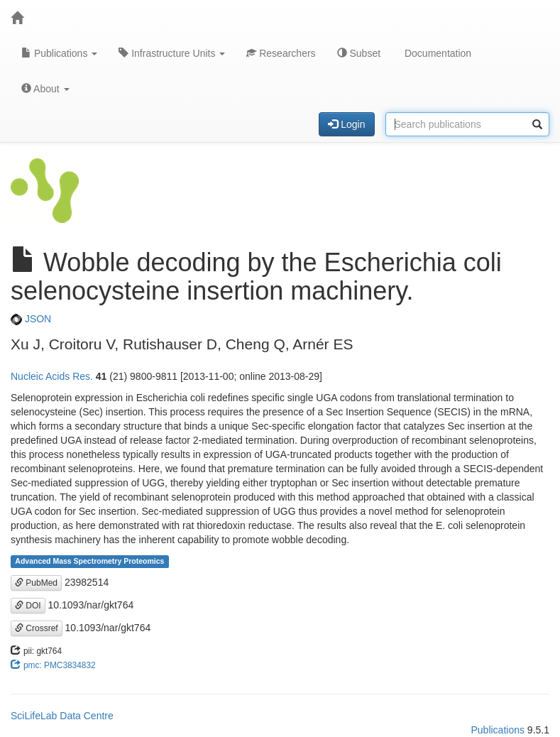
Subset (359, 53)
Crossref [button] (37, 628)
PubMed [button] (36, 583)
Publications (59, 53)
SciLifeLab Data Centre (62, 716)
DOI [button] (28, 606)
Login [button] (346, 124)
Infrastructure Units (172, 53)
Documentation (437, 53)
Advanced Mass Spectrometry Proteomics (89, 562)
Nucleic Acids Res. (52, 376)
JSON (31, 319)
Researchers (281, 53)
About (45, 89)
